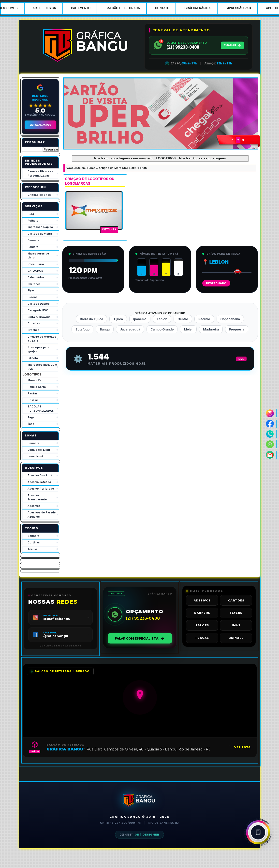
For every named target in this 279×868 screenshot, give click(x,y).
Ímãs (31, 424)
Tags (31, 417)
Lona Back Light (39, 450)
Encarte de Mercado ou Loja (42, 339)
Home (91, 168)
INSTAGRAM (50, 615)
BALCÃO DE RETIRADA (123, 8)
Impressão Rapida (40, 227)
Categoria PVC (38, 310)
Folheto (33, 221)
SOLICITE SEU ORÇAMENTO (187, 43)
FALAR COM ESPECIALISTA (140, 638)
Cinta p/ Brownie (39, 317)
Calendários (36, 277)
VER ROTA (242, 747)
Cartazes (34, 284)
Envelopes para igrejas (38, 349)
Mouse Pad (35, 380)
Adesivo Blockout (40, 475)
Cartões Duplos (39, 304)
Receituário (36, 264)
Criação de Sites (39, 195)
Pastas (33, 393)
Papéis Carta (37, 387)
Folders (33, 247)
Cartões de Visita (40, 234)
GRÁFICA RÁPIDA (197, 8)
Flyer (31, 290)
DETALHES (109, 230)
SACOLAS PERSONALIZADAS (41, 409)
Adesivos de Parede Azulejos (42, 515)
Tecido (32, 549)
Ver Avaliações (40, 125)
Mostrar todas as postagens (202, 158)
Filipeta (33, 358)
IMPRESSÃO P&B (238, 8)
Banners (33, 240)
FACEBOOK (50, 633)
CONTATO (162, 8)
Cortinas (34, 542)
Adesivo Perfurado (41, 489)
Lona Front (35, 456)
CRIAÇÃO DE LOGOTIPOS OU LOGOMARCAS (90, 181)
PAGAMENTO (81, 8)
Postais (33, 400)
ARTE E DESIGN (44, 8)
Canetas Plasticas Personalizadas (40, 173)
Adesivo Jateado (39, 482)
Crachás (33, 330)
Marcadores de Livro (38, 256)
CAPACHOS (35, 271)
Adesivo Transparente (37, 497)
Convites (34, 323)
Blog (31, 214)
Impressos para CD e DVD (42, 367)
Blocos (33, 297)
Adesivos (34, 506)
